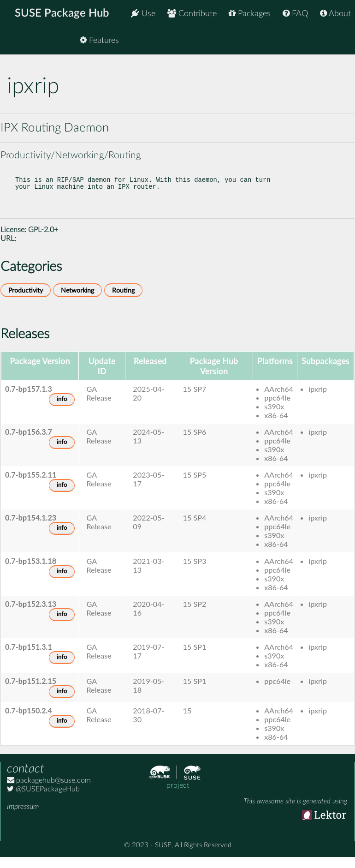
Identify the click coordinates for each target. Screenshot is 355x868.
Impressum (23, 816)
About (335, 14)
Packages (250, 14)
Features (331, 41)
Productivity (26, 300)
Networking (77, 300)
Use (143, 14)
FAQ (295, 14)
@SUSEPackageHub (43, 798)
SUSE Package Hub (62, 14)
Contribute (192, 14)
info (62, 409)
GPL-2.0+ (43, 239)
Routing (123, 300)
